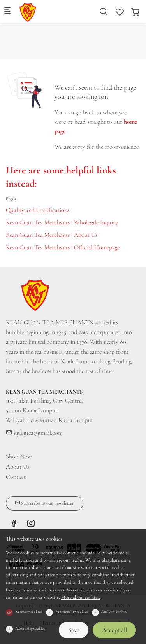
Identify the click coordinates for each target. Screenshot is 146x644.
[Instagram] (31, 525)
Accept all (114, 630)
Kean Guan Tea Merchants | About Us (52, 235)
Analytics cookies (114, 612)
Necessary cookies (28, 612)
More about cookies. (81, 597)
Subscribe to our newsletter (44, 503)
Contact (16, 477)
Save (74, 630)
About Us (18, 467)
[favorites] (120, 12)
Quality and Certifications (38, 210)
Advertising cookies (30, 628)
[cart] (135, 12)
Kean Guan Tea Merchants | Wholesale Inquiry (62, 222)
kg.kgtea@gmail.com (34, 433)
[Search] (103, 11)
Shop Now (19, 457)
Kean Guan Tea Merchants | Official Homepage (63, 247)
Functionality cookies (71, 612)
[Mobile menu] (7, 12)
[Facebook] (14, 525)
